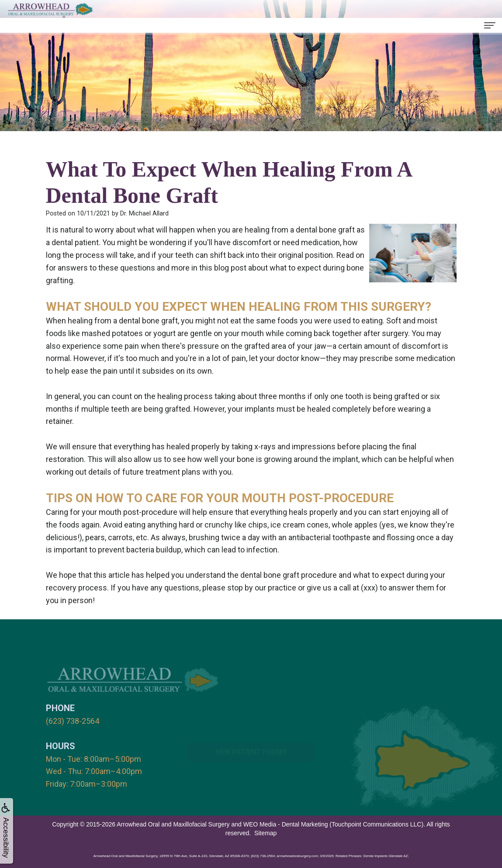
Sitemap (265, 833)
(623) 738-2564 (73, 721)
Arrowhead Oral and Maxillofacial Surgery (173, 824)
